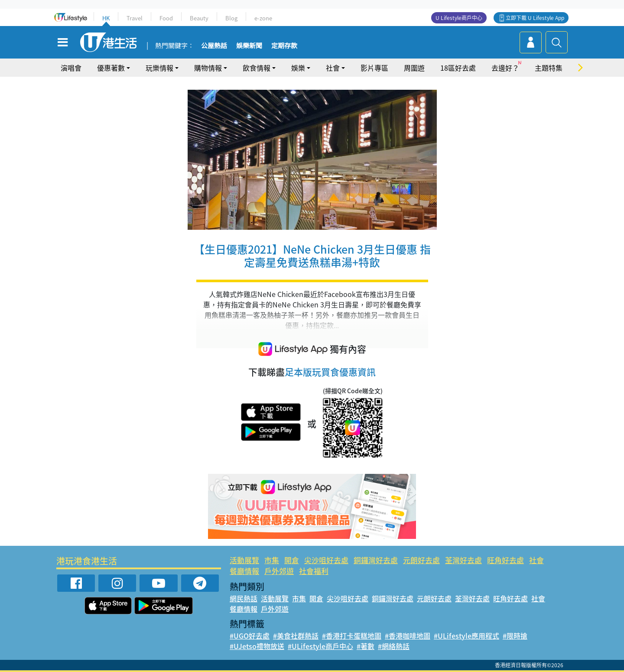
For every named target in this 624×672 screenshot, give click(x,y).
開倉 (292, 560)
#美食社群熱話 (296, 636)
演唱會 (71, 68)
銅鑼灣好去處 (376, 560)
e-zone (263, 18)
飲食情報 (257, 68)
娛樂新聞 (249, 46)
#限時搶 (515, 636)
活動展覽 (244, 560)
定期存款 (284, 46)
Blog (231, 18)
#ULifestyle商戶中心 (320, 646)
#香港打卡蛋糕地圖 (352, 636)
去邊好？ (505, 68)
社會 (333, 68)
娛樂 (298, 68)
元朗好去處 (421, 560)
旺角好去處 (505, 560)
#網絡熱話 (394, 646)
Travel (135, 18)
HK (106, 18)
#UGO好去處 (250, 636)
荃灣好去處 (463, 560)
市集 (272, 560)
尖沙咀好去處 (326, 560)
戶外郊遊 (279, 571)
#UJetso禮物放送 (257, 646)
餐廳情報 (244, 571)
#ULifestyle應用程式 (466, 636)
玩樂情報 (159, 68)
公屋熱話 (214, 46)
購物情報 (208, 68)
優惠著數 (111, 68)
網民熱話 (244, 598)
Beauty (199, 18)
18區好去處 (458, 68)
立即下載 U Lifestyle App (535, 18)
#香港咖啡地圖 (408, 636)
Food (166, 18)
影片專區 (374, 68)
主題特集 (549, 68)
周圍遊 (414, 68)
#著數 (366, 646)
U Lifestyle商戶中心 (459, 18)
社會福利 (314, 571)
